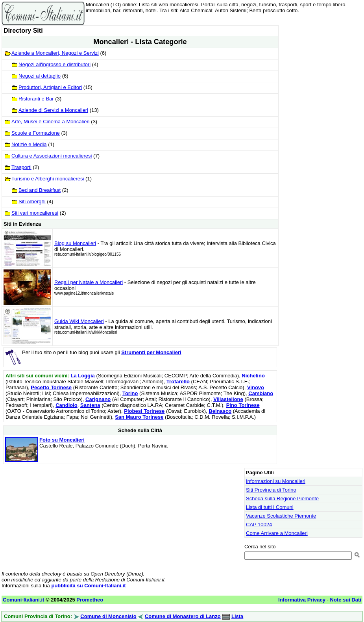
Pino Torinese (243, 405)
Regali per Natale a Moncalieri (89, 282)
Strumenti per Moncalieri (151, 352)
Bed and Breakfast (40, 190)
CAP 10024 (259, 525)
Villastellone (228, 399)
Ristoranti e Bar (36, 99)
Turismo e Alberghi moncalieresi (48, 179)
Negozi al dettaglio (40, 76)
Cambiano (261, 393)
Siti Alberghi (32, 201)
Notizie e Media (29, 144)
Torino (130, 393)
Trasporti (21, 167)
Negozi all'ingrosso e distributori (55, 64)
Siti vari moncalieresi (35, 213)
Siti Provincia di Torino (271, 490)
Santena (90, 405)
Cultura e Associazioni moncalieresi (52, 156)
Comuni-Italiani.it (23, 600)
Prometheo (90, 600)
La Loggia (82, 376)
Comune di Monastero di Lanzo (183, 616)
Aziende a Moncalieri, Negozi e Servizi (55, 53)
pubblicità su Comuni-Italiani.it (88, 586)
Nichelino (253, 376)
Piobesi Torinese (144, 411)
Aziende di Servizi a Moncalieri (53, 110)
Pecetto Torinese (51, 387)
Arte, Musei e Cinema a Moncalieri (51, 122)
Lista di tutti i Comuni (270, 507)
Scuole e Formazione (36, 133)
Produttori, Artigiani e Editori (50, 87)
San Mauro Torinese (139, 417)
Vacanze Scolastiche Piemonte (281, 516)
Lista (237, 616)
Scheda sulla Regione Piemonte (282, 499)
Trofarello (178, 382)
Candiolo (67, 405)
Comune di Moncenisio (108, 616)
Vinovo (256, 387)
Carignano (98, 399)
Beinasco (220, 411)
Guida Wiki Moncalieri (79, 321)
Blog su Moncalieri (75, 243)
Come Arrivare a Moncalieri (277, 533)
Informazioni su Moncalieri (276, 481)
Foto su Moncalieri (62, 440)
